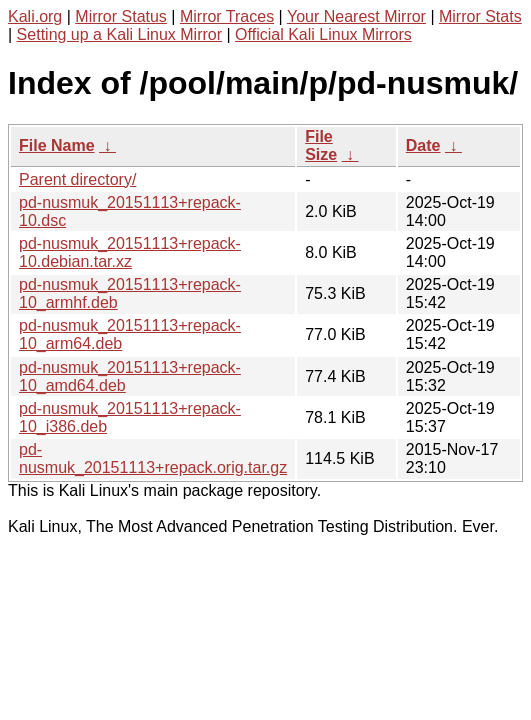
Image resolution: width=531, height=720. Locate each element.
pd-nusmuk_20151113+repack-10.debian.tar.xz (130, 252)
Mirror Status (121, 16)
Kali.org (35, 16)
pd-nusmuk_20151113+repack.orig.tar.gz (153, 458)
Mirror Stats (480, 16)
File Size (321, 145)
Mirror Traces (227, 16)
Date (423, 145)
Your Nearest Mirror (356, 16)
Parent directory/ (77, 179)
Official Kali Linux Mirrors (323, 34)
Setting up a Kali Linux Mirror (119, 34)
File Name (57, 145)
